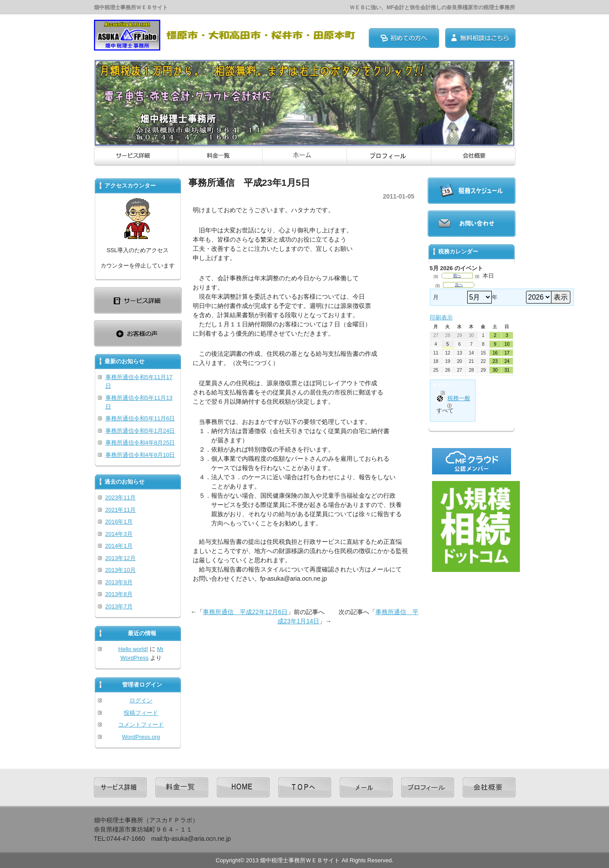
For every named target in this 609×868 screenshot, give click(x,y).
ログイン (141, 700)
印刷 (441, 317)
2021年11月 (121, 510)
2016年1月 (119, 522)
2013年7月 (119, 606)
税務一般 (453, 398)
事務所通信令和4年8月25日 (140, 443)
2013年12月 (121, 558)
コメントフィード (141, 725)
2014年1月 (119, 546)
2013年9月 (119, 582)
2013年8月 (119, 594)
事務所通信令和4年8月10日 (140, 455)
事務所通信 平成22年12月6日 (245, 612)
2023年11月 (121, 497)
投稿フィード (141, 713)
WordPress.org (141, 737)
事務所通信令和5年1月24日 (140, 431)
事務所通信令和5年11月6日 (140, 418)
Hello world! (133, 649)
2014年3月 (119, 534)
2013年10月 (121, 570)
